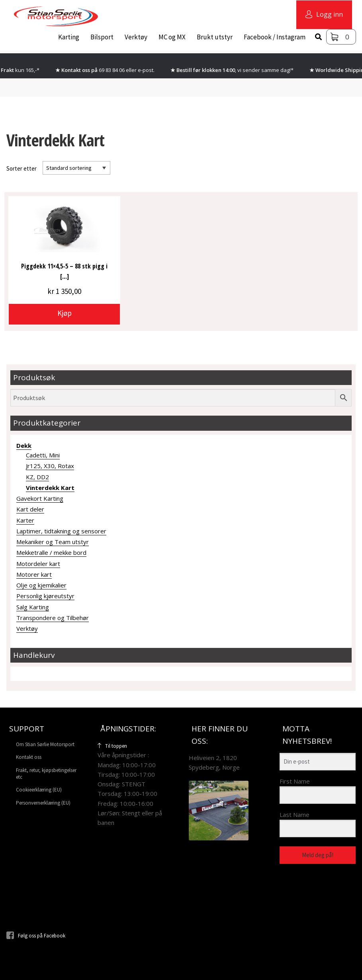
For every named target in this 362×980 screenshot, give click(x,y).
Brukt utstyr (215, 37)
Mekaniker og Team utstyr (53, 542)
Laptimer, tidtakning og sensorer (61, 531)
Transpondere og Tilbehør (53, 618)
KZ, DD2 (37, 477)
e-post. (146, 70)
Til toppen (112, 746)
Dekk (24, 445)
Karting (69, 37)
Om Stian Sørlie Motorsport (45, 744)
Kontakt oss (29, 757)
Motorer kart (34, 574)
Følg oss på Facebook (36, 936)
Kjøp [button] (65, 313)
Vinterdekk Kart (50, 488)
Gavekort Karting (40, 498)
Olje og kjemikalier (41, 585)
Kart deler (30, 509)
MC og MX (172, 37)
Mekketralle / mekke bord (51, 552)
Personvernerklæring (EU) (43, 803)
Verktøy (136, 37)
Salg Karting (33, 607)
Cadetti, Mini (43, 455)
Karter (25, 520)
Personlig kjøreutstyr (45, 596)
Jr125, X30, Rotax (50, 466)
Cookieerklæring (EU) (39, 790)
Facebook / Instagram (275, 37)
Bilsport (102, 37)
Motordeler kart (38, 564)
